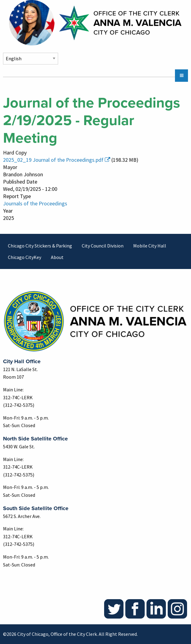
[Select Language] (31, 59)
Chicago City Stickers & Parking (40, 246)
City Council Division (103, 246)
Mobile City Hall (150, 246)
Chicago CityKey (25, 257)
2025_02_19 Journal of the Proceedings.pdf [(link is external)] (57, 160)
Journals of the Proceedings (35, 203)
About (57, 257)
